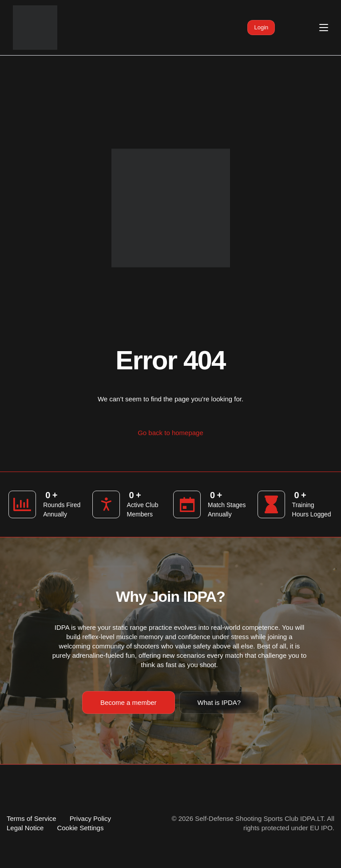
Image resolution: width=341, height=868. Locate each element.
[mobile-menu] (314, 28)
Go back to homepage (170, 433)
